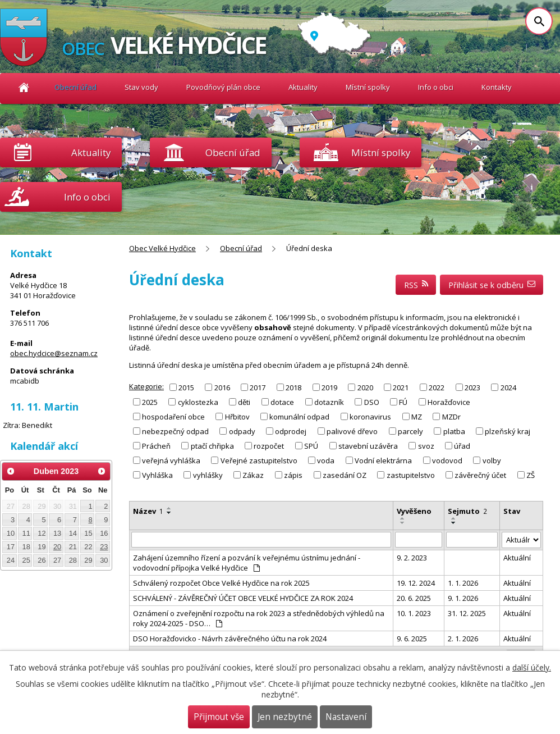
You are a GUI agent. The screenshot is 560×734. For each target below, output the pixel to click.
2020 (365, 387)
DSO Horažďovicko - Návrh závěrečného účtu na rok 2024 (230, 639)
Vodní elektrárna (383, 461)
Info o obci (436, 87)
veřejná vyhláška (171, 461)
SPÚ (311, 446)
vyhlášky (208, 475)
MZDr (451, 417)
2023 (472, 387)
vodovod (447, 461)
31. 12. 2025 (467, 613)
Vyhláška (157, 475)
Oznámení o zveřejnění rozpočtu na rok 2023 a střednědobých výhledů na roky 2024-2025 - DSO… (259, 618)
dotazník (329, 402)
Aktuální (517, 558)
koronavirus (370, 417)
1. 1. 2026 (463, 583)
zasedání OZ (345, 475)
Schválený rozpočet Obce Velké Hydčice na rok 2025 (221, 583)
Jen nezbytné (285, 717)
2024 (508, 387)
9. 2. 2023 (412, 558)
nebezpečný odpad (175, 431)
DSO (372, 402)
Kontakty (497, 87)
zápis (293, 475)
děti (244, 402)
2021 (401, 387)
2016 (222, 387)
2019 (329, 387)
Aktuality (91, 152)
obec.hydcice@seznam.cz (54, 353)
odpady (242, 431)
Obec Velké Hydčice (24, 87)
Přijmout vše (219, 717)
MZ (417, 417)
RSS (416, 285)
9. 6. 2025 (412, 639)
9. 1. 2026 (463, 598)
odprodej (291, 431)
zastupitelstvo (411, 475)
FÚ (403, 402)
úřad (462, 446)
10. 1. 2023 (414, 613)
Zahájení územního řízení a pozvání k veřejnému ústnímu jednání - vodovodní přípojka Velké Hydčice (247, 563)
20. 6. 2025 (414, 598)
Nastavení (346, 717)
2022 (437, 387)
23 (104, 547)
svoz (426, 446)
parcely (410, 431)
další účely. (532, 667)
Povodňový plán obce (223, 87)
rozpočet (269, 446)
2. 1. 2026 (463, 639)
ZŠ (531, 475)
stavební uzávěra (368, 446)
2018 (293, 387)
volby (492, 461)
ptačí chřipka (212, 446)
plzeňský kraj (508, 431)
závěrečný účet (480, 475)
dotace (282, 402)
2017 (258, 387)
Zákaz (253, 475)
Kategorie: (146, 386)
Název (148, 511)
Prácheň (156, 446)
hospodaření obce (173, 417)
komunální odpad (299, 417)
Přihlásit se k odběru (492, 285)
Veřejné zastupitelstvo (259, 461)
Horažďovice (449, 402)
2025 (150, 402)
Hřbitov (237, 417)
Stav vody (141, 87)
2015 (186, 387)
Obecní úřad (75, 87)
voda (326, 461)
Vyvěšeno (414, 511)
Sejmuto (467, 511)
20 (57, 547)
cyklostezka (198, 402)
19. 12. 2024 (416, 583)
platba (454, 431)
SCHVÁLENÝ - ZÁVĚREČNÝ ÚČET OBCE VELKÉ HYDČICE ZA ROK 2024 (243, 598)
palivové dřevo (352, 431)
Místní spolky (368, 87)
